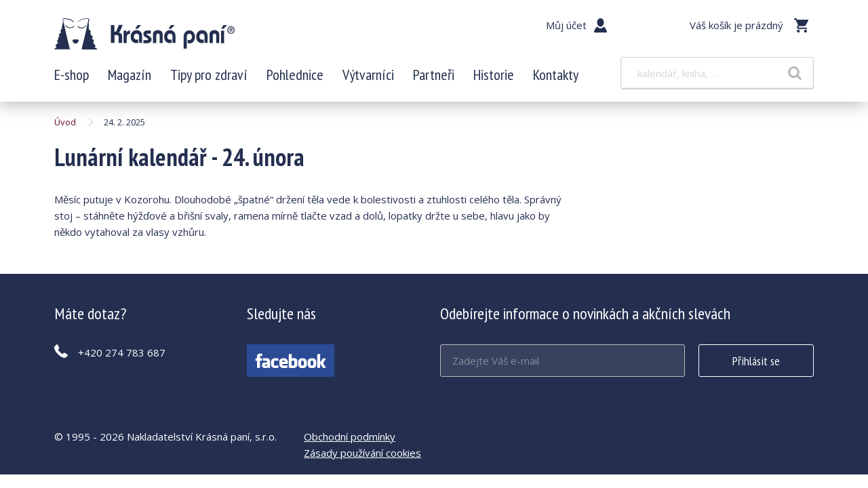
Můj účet (566, 25)
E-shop (72, 75)
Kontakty (556, 75)
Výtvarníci (368, 75)
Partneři (434, 75)
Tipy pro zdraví (209, 75)
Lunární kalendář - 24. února (144, 34)
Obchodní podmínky (350, 436)
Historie (494, 75)
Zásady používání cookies (362, 453)
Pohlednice (295, 75)
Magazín (130, 75)
